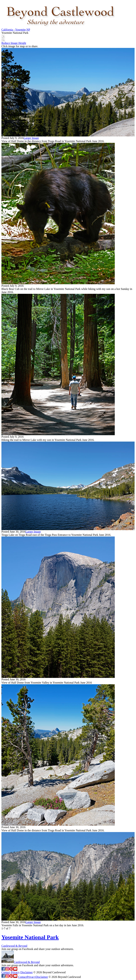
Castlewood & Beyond (14, 946)
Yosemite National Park (30, 937)
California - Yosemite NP (16, 30)
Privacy (15, 972)
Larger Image (31, 138)
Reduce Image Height (14, 43)
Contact (6, 972)
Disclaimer (27, 972)
